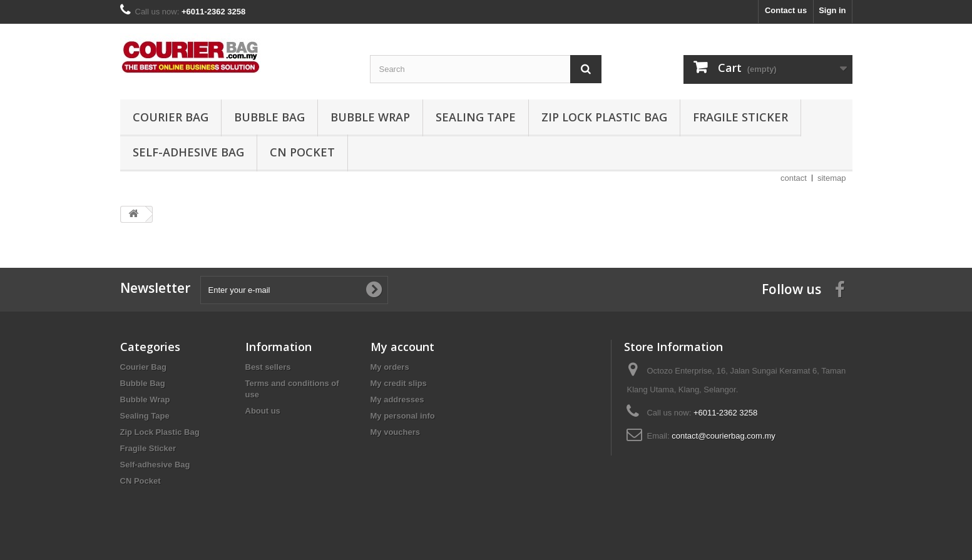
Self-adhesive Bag (188, 152)
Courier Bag (171, 117)
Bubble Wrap (370, 117)
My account (402, 347)
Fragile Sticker (740, 117)
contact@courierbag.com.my (724, 436)
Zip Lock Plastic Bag (604, 117)
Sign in (832, 10)
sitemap (832, 178)
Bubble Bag (269, 117)
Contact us (786, 10)
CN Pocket (302, 152)
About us (263, 411)
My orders (390, 367)
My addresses (397, 400)
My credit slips (399, 383)
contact (794, 178)
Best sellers (268, 367)
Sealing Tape (476, 117)
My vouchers (395, 432)
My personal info (403, 416)
